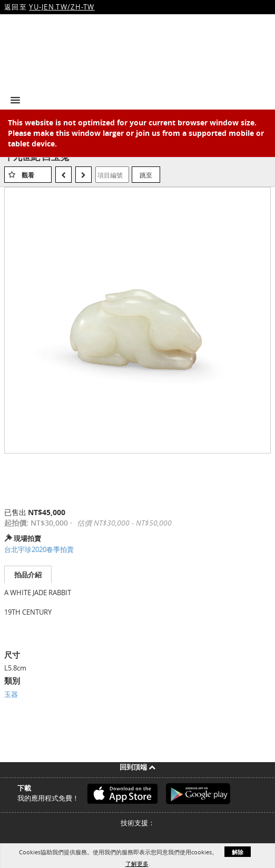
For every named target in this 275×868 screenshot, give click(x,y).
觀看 (28, 175)
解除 (238, 852)
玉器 (11, 694)
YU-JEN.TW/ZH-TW (62, 7)
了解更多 (137, 864)
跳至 (146, 175)
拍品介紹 (28, 575)
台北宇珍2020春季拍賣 (39, 549)
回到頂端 (137, 767)
